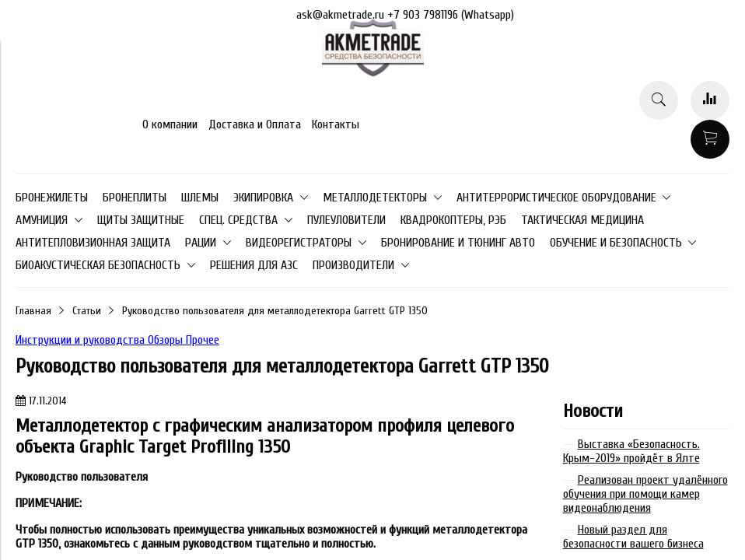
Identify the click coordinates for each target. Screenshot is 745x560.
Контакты (336, 124)
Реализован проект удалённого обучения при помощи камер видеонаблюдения (645, 494)
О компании (170, 124)
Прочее (203, 340)
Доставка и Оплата (255, 124)
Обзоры (167, 340)
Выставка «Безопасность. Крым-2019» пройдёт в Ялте (631, 451)
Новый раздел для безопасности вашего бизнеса (633, 537)
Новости (593, 411)
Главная (33, 311)
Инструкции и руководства (82, 340)
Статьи (87, 311)
